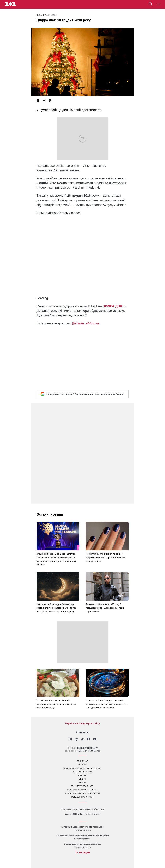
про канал (82, 761)
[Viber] (50, 101)
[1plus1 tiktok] (82, 740)
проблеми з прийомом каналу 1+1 (82, 768)
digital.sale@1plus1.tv (82, 839)
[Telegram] (44, 101)
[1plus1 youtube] (95, 740)
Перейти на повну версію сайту (83, 723)
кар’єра (82, 775)
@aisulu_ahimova (85, 323)
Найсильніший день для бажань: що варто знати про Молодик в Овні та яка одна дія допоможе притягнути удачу (56, 608)
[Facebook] (38, 101)
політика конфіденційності (83, 790)
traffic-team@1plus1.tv (82, 847)
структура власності (82, 786)
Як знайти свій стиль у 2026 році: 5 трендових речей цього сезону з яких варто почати (105, 608)
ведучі (82, 779)
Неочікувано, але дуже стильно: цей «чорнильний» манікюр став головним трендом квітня (105, 557)
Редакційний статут (82, 797)
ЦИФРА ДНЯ (113, 306)
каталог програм (83, 772)
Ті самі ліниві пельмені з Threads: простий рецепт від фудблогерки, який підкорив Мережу (56, 704)
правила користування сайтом (83, 793)
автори (83, 783)
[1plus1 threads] (76, 740)
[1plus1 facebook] (88, 739)
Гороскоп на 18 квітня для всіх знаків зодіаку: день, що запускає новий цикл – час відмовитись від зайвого (106, 704)
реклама (82, 765)
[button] (158, 4)
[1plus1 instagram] (70, 739)
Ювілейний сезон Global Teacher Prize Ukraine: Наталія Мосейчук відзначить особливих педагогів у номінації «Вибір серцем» (57, 559)
